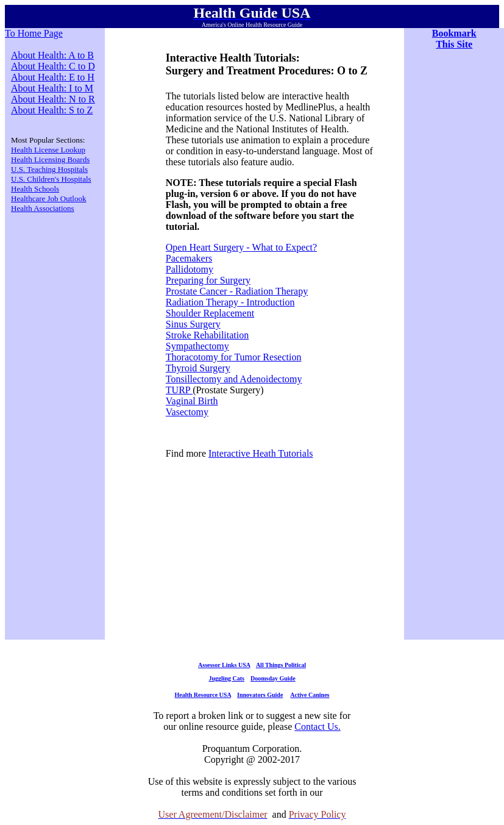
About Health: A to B (52, 55)
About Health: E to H (53, 77)
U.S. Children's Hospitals (51, 179)
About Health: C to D (53, 66)
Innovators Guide (260, 695)
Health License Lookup (48, 150)
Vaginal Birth (192, 401)
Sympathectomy (197, 346)
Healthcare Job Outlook (48, 198)
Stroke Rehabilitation (207, 335)
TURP (179, 390)
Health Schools (35, 189)
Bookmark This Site (454, 39)
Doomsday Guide (273, 678)
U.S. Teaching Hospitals (49, 169)
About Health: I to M (52, 88)
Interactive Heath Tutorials (261, 453)
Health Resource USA (203, 695)
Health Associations (43, 208)
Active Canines (310, 695)
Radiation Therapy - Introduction (230, 302)
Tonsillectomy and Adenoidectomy (234, 379)
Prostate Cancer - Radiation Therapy (237, 291)
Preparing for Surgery (208, 280)
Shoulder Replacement (210, 313)
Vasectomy (187, 412)
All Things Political (281, 665)
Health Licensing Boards (50, 159)
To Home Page (34, 33)
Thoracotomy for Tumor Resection (234, 357)
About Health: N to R (53, 99)
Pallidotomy (190, 269)
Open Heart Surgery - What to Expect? (241, 247)
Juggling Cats (226, 678)
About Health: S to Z (52, 110)
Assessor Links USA (224, 665)
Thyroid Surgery (198, 368)
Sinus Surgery (193, 324)
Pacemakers (189, 258)
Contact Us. (318, 727)
